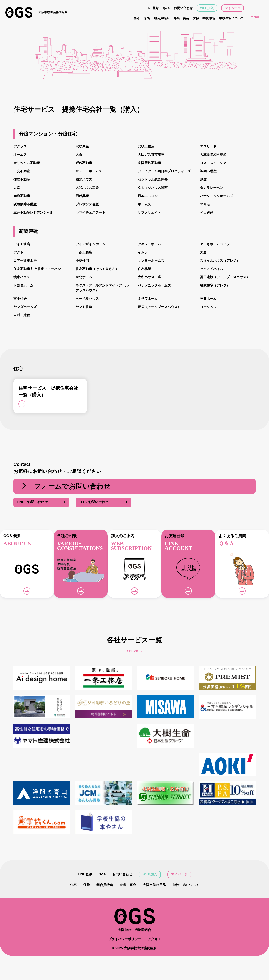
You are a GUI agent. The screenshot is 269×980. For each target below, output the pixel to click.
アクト (18, 252)
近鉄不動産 (84, 163)
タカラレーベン (212, 188)
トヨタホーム (23, 285)
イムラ (143, 252)
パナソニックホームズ (217, 196)
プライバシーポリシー (125, 963)
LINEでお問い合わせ (41, 502)
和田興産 (207, 212)
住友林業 (144, 269)
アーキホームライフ (215, 244)
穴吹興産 (82, 146)
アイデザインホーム (90, 244)
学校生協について (231, 18)
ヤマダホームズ (25, 307)
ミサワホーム (148, 299)
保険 (147, 18)
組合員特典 (162, 18)
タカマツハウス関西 (153, 188)
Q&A (166, 8)
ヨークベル (208, 307)
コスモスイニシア (213, 163)
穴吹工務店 (146, 146)
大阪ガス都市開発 (151, 155)
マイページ (233, 8)
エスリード (208, 146)
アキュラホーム (149, 244)
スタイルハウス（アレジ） (220, 261)
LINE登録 (152, 8)
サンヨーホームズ (89, 171)
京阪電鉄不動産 (149, 163)
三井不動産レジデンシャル (33, 212)
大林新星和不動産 (213, 155)
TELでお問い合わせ (103, 502)
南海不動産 (22, 196)
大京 (17, 188)
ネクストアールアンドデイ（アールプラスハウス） (102, 288)
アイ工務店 (22, 244)
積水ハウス (84, 179)
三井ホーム (208, 299)
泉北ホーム (84, 277)
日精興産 (82, 196)
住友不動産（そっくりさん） (97, 269)
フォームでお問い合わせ (65, 486)
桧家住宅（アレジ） (215, 285)
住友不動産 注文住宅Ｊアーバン (37, 269)
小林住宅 (82, 261)
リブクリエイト (149, 212)
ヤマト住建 (84, 307)
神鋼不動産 (208, 171)
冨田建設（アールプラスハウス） (225, 277)
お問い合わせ (183, 8)
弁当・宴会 (181, 18)
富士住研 (20, 299)
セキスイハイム (212, 269)
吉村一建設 (22, 315)
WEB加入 (207, 8)
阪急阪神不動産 (25, 204)
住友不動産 (22, 179)
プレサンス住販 (87, 204)
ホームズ (144, 204)
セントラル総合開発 (153, 179)
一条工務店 (84, 252)
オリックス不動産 (27, 163)
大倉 (79, 155)
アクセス (154, 963)
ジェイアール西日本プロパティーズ (164, 171)
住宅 (136, 18)
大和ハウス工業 (87, 188)
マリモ (205, 204)
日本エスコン (148, 196)
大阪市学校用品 (204, 18)
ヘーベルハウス (87, 299)
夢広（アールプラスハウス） (159, 307)
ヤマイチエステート (90, 212)
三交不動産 (22, 171)
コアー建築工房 (25, 261)
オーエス (20, 155)
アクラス (20, 146)
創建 (203, 179)
